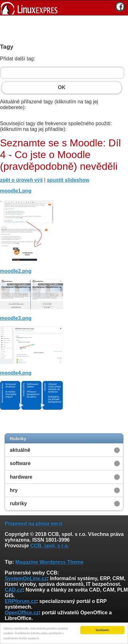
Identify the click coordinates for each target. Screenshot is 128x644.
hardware (21, 477)
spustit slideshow (68, 180)
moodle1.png (16, 191)
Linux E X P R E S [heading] (64, 8)
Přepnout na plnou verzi (34, 523)
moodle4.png (16, 373)
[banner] (64, 8)
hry (14, 490)
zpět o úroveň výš (21, 180)
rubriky (18, 503)
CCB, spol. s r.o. (50, 546)
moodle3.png (16, 318)
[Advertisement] (62, 28)
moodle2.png (16, 271)
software (20, 463)
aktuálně (20, 450)
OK (62, 88)
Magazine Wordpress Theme (49, 562)
